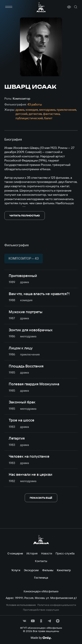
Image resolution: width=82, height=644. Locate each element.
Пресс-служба (65, 553)
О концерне (15, 553)
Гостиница (41, 578)
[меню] (9, 7)
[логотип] (41, 7)
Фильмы (48, 570)
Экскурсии (31, 570)
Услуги (16, 570)
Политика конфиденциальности (57, 605)
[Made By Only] (41, 638)
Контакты (41, 561)
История (32, 553)
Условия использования (21, 605)
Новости (47, 553)
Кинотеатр (64, 570)
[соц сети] (24, 621)
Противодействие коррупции (41, 610)
